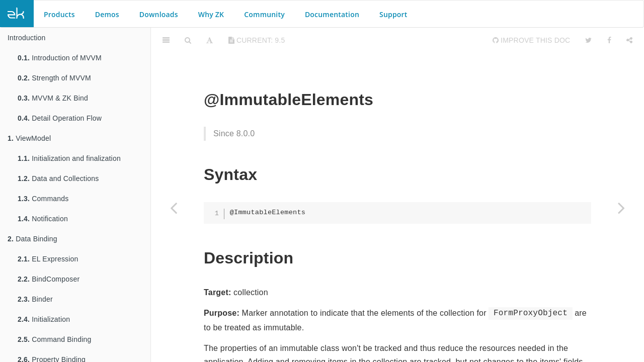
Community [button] (264, 14)
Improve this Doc (532, 40)
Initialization (44, 319)
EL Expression (48, 259)
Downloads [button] (159, 14)
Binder (35, 299)
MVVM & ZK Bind (53, 98)
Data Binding (32, 239)
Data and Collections (58, 178)
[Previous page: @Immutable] (174, 207)
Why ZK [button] (211, 14)
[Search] (188, 40)
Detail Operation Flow (60, 118)
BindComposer (49, 279)
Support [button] (393, 14)
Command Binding (54, 339)
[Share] (629, 40)
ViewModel (29, 138)
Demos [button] (107, 14)
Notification (43, 219)
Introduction (27, 38)
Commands (43, 199)
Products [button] (59, 14)
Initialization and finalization (69, 158)
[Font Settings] (210, 40)
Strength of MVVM (54, 78)
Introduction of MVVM (60, 58)
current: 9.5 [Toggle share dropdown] (257, 40)
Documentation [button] (332, 14)
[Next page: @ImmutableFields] (621, 207)
